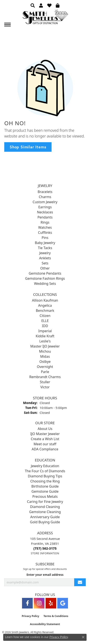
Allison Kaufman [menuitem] (45, 300)
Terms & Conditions (56, 616)
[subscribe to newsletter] (80, 582)
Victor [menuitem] (45, 387)
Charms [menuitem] (45, 197)
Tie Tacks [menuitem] (45, 248)
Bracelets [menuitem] (45, 192)
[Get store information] (45, 553)
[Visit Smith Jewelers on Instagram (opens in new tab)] (39, 603)
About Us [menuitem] (45, 429)
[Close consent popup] (83, 637)
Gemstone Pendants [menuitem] (45, 273)
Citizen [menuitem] (45, 316)
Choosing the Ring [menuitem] (45, 481)
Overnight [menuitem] (45, 367)
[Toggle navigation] (7, 25)
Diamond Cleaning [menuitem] (45, 507)
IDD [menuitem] (45, 326)
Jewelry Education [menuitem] (45, 466)
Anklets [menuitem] (45, 258)
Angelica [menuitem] (45, 305)
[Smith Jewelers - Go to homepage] (45, 18)
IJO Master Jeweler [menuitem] (45, 434)
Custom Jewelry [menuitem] (45, 202)
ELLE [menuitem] (45, 321)
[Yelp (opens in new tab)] (51, 603)
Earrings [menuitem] (45, 207)
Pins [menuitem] (45, 238)
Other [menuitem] (45, 268)
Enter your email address (45, 575)
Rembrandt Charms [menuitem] (45, 377)
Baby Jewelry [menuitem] (45, 243)
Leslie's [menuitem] (45, 341)
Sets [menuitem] (45, 263)
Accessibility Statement (45, 624)
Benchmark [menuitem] (45, 311)
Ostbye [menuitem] (45, 362)
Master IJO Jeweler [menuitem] (45, 346)
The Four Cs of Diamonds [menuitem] (45, 471)
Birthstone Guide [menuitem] (45, 486)
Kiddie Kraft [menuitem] (45, 336)
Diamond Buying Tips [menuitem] (45, 476)
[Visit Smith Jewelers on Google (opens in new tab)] (63, 603)
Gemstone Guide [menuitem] (45, 491)
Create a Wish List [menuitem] (45, 439)
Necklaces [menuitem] (45, 212)
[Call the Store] (45, 548)
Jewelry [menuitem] (45, 253)
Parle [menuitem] (45, 372)
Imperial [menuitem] (45, 331)
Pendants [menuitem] (45, 217)
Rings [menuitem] (45, 222)
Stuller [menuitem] (45, 382)
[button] (33, 5)
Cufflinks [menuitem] (45, 233)
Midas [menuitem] (45, 356)
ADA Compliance (45, 449)
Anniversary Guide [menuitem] (45, 517)
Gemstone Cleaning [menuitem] (45, 512)
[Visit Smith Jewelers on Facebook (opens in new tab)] (27, 603)
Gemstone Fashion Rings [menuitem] (45, 278)
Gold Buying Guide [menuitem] (45, 522)
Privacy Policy (31, 616)
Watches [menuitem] (45, 227)
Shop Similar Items (28, 147)
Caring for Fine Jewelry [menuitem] (45, 502)
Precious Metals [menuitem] (45, 496)
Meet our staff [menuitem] (45, 444)
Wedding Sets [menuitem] (45, 284)
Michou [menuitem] (45, 351)
